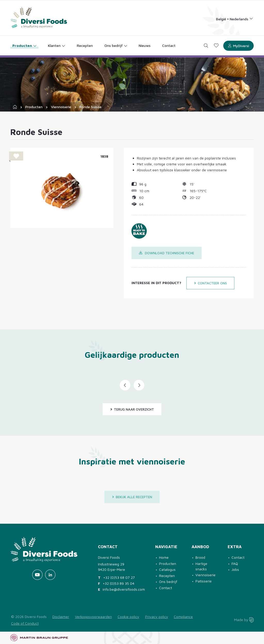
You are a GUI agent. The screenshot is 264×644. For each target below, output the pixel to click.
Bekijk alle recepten (132, 497)
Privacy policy (157, 617)
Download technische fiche (167, 253)
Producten (34, 107)
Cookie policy (128, 617)
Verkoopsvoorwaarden (93, 617)
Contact (166, 588)
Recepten (167, 576)
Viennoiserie (61, 107)
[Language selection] (235, 19)
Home (164, 557)
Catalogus (167, 569)
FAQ (235, 563)
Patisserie (204, 581)
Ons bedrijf (168, 582)
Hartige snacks (201, 566)
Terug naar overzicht (132, 409)
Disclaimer (61, 617)
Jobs (235, 569)
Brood (200, 557)
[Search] (206, 46)
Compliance (183, 617)
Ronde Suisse (90, 107)
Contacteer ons (210, 283)
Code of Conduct (25, 623)
